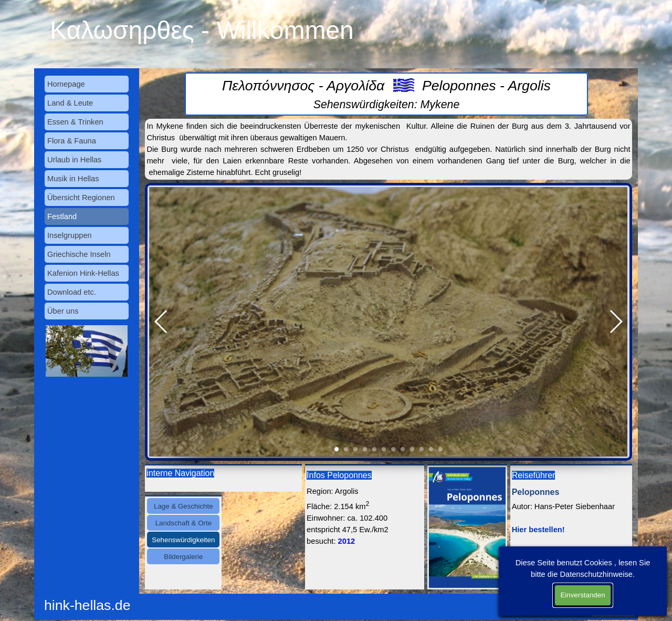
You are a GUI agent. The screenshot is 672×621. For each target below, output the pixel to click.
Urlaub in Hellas (74, 160)
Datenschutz (613, 612)
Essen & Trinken (75, 122)
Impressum (616, 601)
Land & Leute (70, 103)
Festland (62, 216)
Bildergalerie (183, 557)
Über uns (63, 311)
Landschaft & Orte (183, 523)
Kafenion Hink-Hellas (83, 273)
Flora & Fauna (72, 141)
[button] (161, 322)
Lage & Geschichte (183, 506)
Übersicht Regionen (81, 198)
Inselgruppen (70, 235)
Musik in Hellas (73, 179)
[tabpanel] (386, 94)
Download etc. (72, 292)
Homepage (66, 84)
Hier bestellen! (538, 530)
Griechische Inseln (79, 254)
